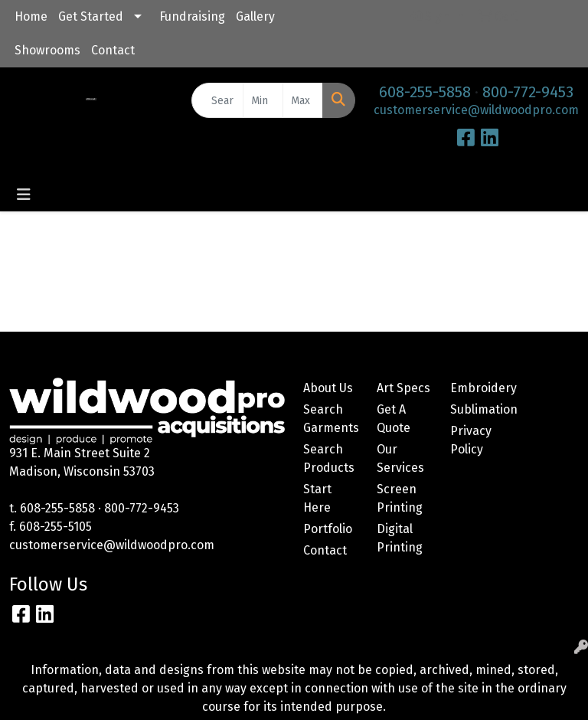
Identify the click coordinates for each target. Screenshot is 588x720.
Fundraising (192, 16)
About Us (328, 388)
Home (31, 16)
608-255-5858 (425, 92)
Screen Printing (400, 498)
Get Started (91, 16)
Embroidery (478, 388)
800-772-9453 (528, 92)
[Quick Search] (217, 100)
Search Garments (331, 419)
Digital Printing (400, 538)
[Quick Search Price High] (303, 100)
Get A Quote (394, 419)
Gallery (255, 16)
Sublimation (478, 409)
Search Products (329, 458)
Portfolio (328, 529)
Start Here (317, 498)
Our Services (400, 458)
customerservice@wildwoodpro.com (476, 110)
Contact (113, 50)
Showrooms (47, 50)
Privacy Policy (471, 440)
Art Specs (403, 388)
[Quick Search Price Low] (263, 100)
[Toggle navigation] (24, 195)
